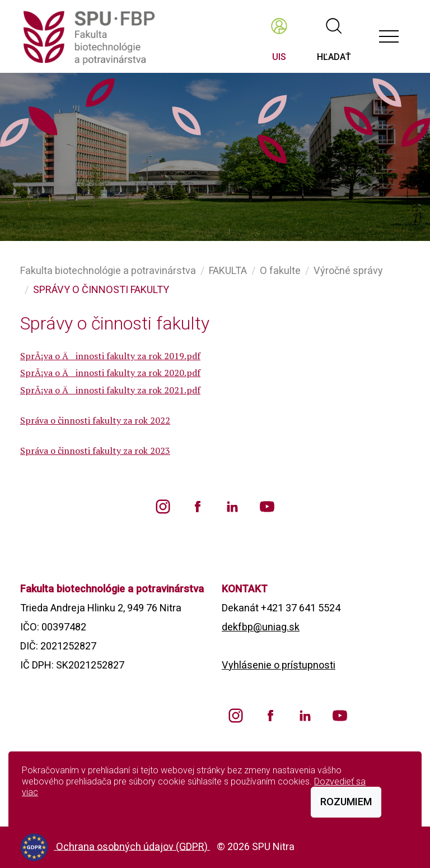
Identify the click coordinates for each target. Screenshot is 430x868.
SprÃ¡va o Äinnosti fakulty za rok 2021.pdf (110, 390)
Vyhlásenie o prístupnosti (279, 665)
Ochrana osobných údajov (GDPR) (133, 846)
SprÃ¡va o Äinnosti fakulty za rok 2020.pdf (110, 373)
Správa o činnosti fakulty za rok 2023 (95, 451)
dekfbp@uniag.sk (261, 627)
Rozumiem (346, 802)
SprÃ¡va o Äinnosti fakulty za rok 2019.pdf (110, 356)
